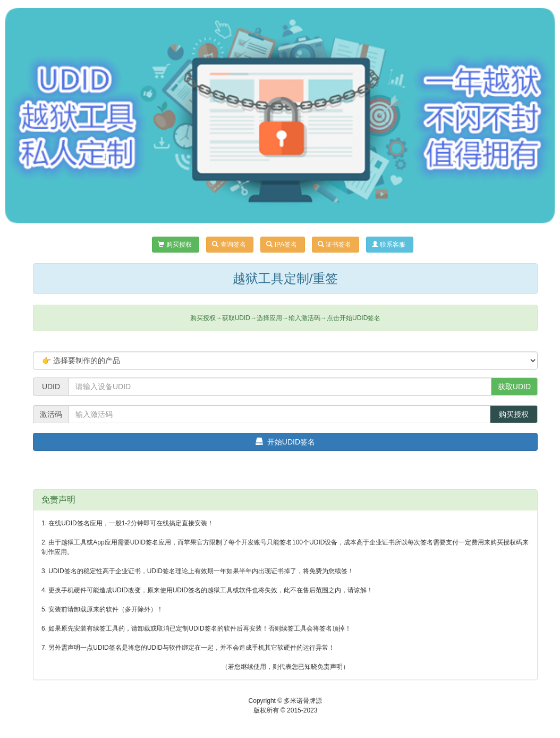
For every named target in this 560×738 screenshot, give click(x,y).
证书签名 (336, 245)
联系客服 (390, 245)
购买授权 (176, 245)
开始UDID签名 (285, 442)
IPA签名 (282, 245)
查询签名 (230, 245)
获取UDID (514, 387)
